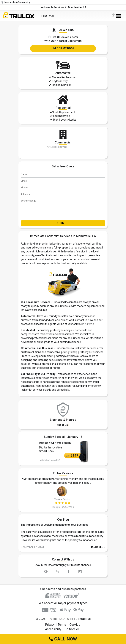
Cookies (75, 625)
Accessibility (53, 629)
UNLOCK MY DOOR (63, 48)
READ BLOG (98, 547)
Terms (62, 625)
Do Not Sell (72, 629)
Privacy (50, 625)
